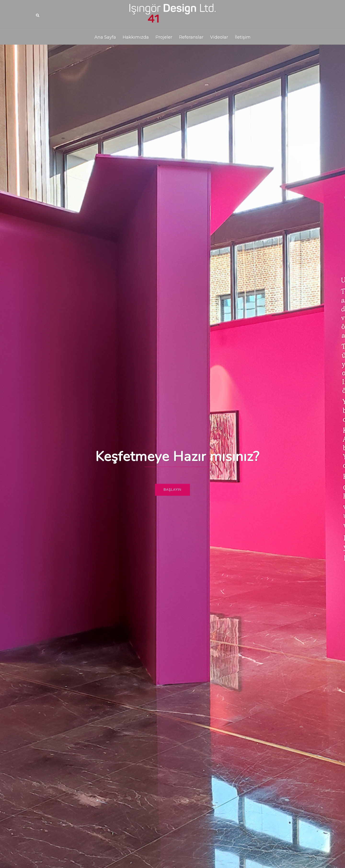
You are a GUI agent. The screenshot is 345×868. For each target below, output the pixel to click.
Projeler (164, 37)
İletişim (243, 37)
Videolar (219, 37)
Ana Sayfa (105, 37)
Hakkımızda (136, 37)
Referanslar (191, 37)
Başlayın (172, 490)
